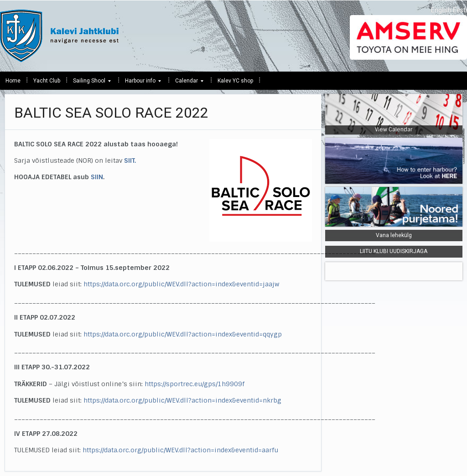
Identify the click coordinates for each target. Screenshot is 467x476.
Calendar (187, 83)
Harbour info (140, 83)
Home (13, 81)
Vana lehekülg (394, 235)
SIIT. (130, 160)
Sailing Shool (89, 83)
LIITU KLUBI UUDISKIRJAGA (394, 251)
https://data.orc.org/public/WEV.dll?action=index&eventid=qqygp (183, 334)
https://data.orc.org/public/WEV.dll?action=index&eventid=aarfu (180, 450)
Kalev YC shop (235, 81)
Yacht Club (47, 81)
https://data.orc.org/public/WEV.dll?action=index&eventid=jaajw (181, 284)
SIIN (97, 177)
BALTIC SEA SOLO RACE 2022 (111, 113)
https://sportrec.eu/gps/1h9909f (195, 384)
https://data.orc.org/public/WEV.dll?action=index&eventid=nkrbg (182, 400)
